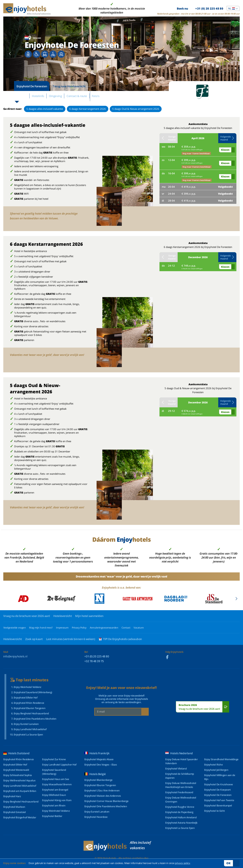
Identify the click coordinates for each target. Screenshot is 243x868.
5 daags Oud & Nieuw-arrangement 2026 (136, 109)
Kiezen (225, 150)
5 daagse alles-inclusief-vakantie (45, 109)
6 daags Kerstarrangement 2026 (88, 109)
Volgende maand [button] (227, 138)
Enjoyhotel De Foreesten (32, 86)
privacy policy (182, 863)
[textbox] (233, 8)
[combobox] (233, 8)
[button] (10, 54)
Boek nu (200, 9)
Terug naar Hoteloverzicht (69, 86)
